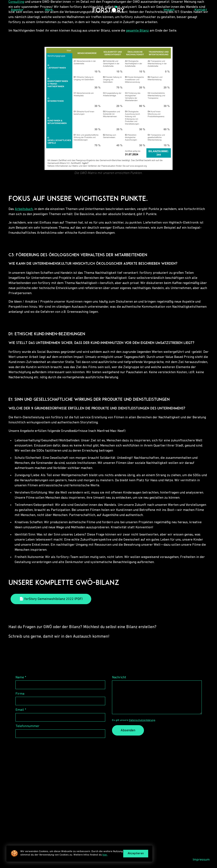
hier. (105, 855)
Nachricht (119, 677)
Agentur (17, 10)
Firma (20, 694)
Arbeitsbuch (24, 209)
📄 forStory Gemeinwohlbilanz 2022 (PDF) (51, 599)
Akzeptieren (136, 853)
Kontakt (201, 10)
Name (21, 677)
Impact (169, 10)
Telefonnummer (27, 726)
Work (49, 10)
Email (21, 710)
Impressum (201, 860)
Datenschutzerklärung (142, 720)
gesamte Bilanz (137, 31)
